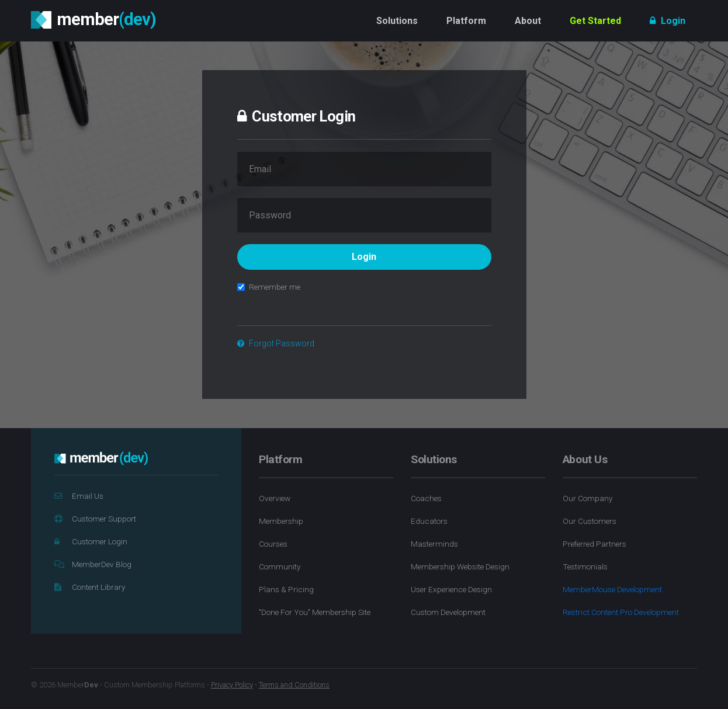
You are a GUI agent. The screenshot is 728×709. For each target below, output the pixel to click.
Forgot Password (276, 343)
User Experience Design (451, 589)
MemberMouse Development (612, 589)
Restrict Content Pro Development (621, 612)
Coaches (426, 498)
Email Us (79, 496)
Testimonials (585, 566)
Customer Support (95, 519)
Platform (466, 21)
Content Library (90, 587)
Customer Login (91, 541)
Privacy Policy (232, 685)
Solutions (397, 21)
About (528, 21)
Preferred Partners (594, 544)
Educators (429, 521)
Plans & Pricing (286, 589)
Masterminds (434, 544)
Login (668, 21)
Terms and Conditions (294, 685)
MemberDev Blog (93, 564)
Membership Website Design (460, 566)
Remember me (269, 287)
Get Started (595, 21)
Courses (273, 544)
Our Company (587, 498)
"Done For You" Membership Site (315, 612)
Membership (281, 521)
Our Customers (590, 521)
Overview (275, 498)
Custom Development (448, 612)
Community (280, 566)
